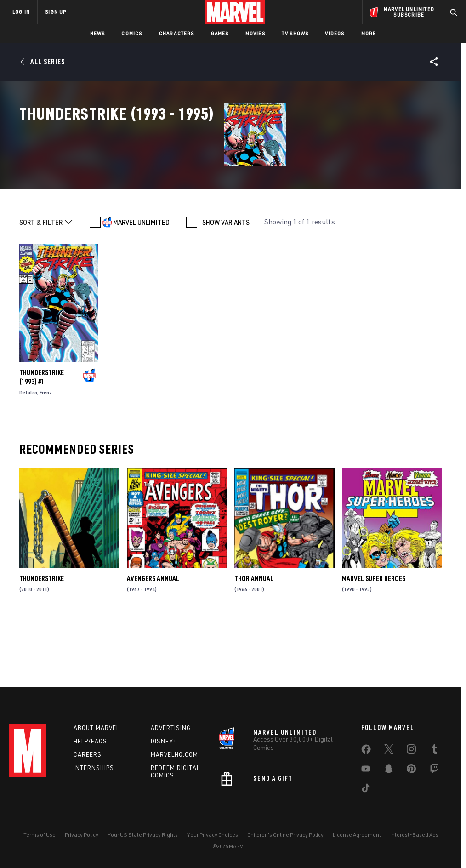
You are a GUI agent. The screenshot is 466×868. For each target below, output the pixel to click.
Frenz (46, 454)
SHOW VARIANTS (226, 283)
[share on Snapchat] (389, 771)
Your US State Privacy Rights (143, 835)
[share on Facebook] (366, 751)
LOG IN (21, 12)
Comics (132, 33)
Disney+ (164, 741)
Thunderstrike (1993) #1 (42, 438)
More (369, 33)
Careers (88, 754)
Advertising (171, 728)
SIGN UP (56, 12)
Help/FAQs (90, 741)
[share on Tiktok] (366, 790)
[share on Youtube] (366, 771)
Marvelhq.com (174, 754)
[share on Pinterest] (411, 771)
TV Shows (295, 33)
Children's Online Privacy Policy (285, 835)
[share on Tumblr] (434, 751)
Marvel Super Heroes (374, 640)
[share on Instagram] (411, 751)
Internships (94, 768)
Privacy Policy (82, 835)
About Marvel (97, 728)
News (98, 33)
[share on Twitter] (389, 751)
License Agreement (357, 835)
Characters (177, 33)
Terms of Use (40, 835)
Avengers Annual (153, 640)
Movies (255, 33)
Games (220, 33)
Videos (335, 33)
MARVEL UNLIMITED (141, 283)
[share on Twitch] (434, 771)
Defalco (28, 454)
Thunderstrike (42, 640)
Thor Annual (254, 640)
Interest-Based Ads (414, 835)
